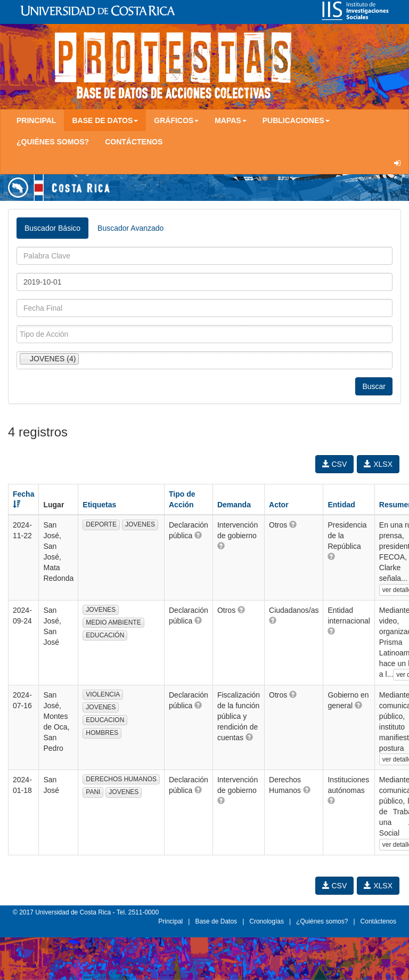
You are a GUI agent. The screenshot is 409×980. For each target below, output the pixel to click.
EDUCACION (105, 720)
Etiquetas (99, 505)
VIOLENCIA (103, 694)
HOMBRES (102, 733)
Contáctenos (134, 142)
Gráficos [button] (176, 120)
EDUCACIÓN (105, 635)
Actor (279, 505)
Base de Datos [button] (105, 120)
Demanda (234, 505)
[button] (198, 535)
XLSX (378, 464)
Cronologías (267, 921)
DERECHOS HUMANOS (121, 779)
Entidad (341, 505)
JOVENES (140, 524)
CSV (335, 464)
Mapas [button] (231, 120)
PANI (93, 792)
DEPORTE (101, 524)
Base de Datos (216, 921)
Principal (36, 120)
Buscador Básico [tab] (52, 228)
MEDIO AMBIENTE (113, 622)
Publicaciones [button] (296, 120)
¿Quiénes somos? (53, 142)
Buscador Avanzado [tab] (130, 228)
